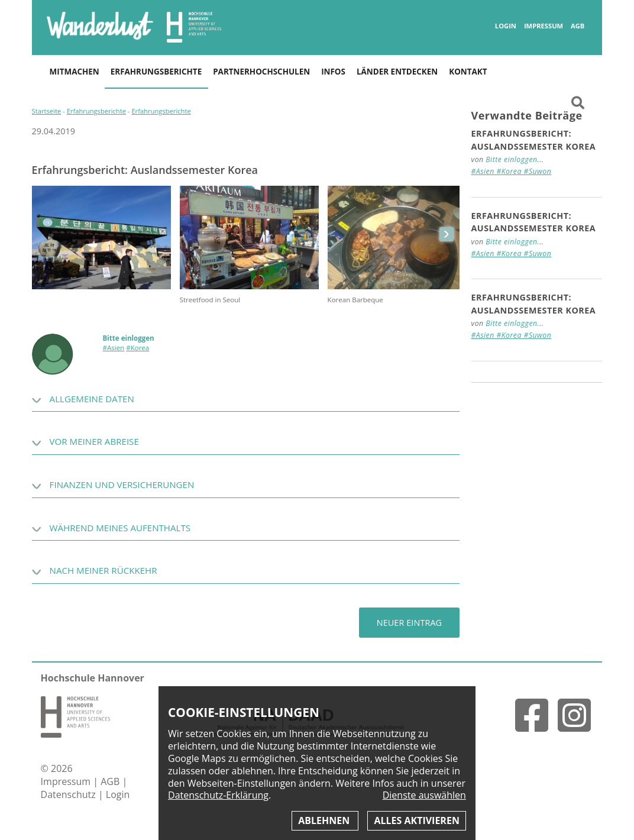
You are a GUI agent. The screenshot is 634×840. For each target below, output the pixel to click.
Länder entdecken (397, 72)
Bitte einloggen (129, 338)
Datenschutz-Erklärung (218, 795)
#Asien (114, 348)
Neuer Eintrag (409, 623)
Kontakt (468, 72)
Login (506, 26)
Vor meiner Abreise (94, 441)
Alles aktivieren (416, 820)
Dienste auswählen (424, 795)
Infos (333, 72)
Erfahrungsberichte (156, 72)
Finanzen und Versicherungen (122, 484)
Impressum (544, 26)
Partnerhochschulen (261, 72)
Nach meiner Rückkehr (103, 570)
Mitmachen (75, 72)
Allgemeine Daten (92, 399)
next (447, 234)
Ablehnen (325, 820)
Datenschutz (69, 794)
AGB (578, 26)
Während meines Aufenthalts (120, 528)
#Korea (138, 348)
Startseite (47, 111)
